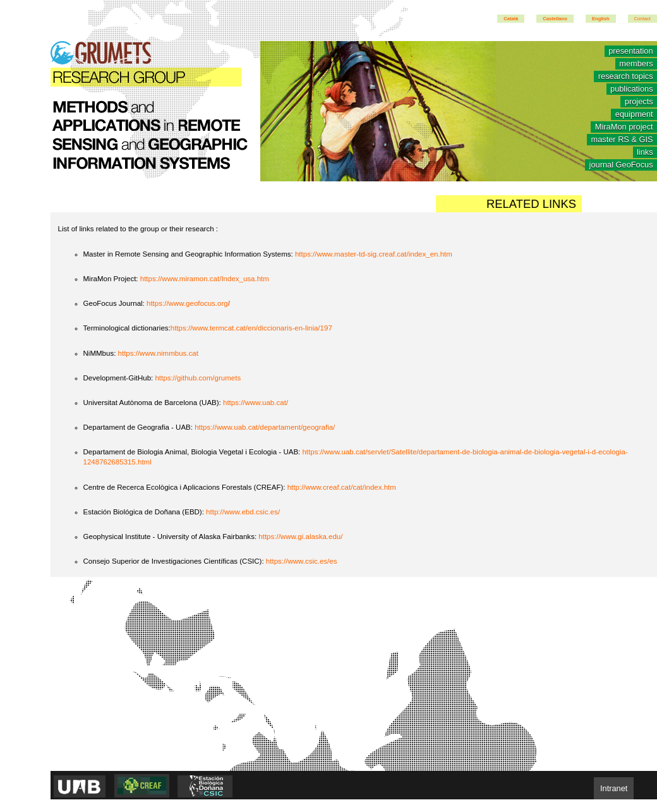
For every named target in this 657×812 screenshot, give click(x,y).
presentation (630, 52)
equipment (634, 115)
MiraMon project (624, 127)
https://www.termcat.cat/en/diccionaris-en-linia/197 (251, 328)
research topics (626, 77)
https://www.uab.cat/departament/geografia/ (265, 427)
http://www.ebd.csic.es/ (243, 512)
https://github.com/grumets (198, 378)
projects (639, 102)
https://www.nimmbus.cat (158, 353)
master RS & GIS (622, 140)
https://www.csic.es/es (302, 561)
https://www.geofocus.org (188, 303)
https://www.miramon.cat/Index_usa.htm (205, 279)
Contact (642, 19)
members (636, 64)
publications (632, 89)
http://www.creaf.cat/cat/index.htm (342, 487)
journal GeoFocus (621, 165)
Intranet (614, 788)
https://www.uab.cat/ (256, 403)
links (645, 153)
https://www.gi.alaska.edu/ (300, 536)
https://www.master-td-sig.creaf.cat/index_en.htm (374, 254)
